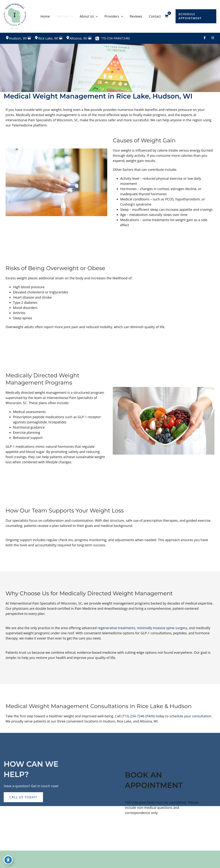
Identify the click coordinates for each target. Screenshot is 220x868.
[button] (197, 16)
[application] (71, 16)
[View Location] (7, 38)
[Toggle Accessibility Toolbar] (8, 860)
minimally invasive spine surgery (162, 628)
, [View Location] (18, 38)
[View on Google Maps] (29, 38)
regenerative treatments (116, 628)
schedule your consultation (190, 716)
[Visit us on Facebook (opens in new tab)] (205, 38)
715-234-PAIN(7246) (116, 38)
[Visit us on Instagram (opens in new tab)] (213, 38)
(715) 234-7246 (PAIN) (138, 716)
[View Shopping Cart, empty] (169, 16)
